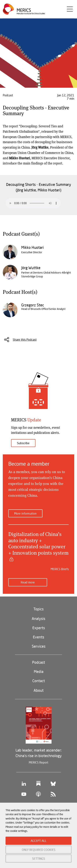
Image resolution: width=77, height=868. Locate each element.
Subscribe (23, 443)
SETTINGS (39, 858)
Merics (24, 10)
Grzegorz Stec (33, 305)
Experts (39, 628)
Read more (28, 582)
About (39, 690)
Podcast (39, 662)
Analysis (38, 618)
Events (38, 637)
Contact (39, 681)
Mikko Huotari (32, 247)
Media (39, 671)
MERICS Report (38, 762)
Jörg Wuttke (31, 268)
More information (25, 513)
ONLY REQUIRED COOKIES (39, 850)
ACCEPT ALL (38, 841)
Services (39, 646)
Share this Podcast (25, 340)
